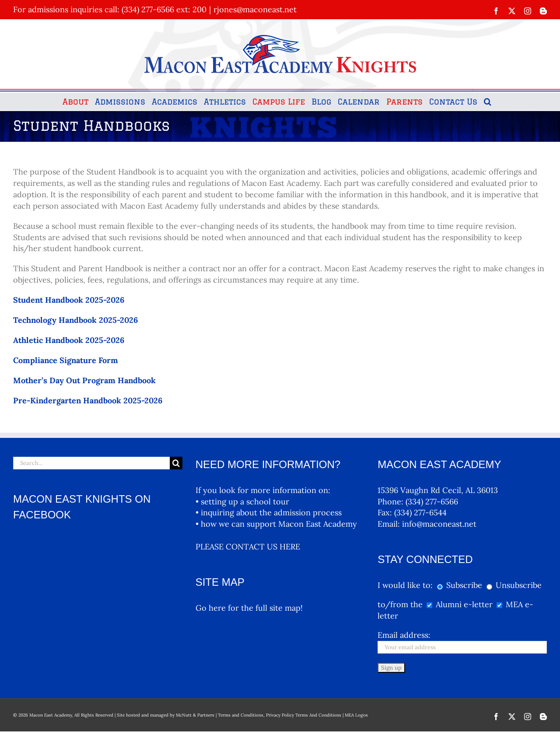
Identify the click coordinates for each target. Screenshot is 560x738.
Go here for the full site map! (249, 608)
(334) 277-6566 (432, 502)
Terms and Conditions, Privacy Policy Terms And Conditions (280, 715)
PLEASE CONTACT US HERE (248, 547)
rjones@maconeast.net (255, 9)
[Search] (176, 463)
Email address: (404, 635)
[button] (488, 101)
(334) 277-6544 (420, 512)
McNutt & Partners (196, 715)
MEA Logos (356, 715)
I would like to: (406, 585)
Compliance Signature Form (66, 360)
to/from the (400, 604)
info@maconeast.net (439, 524)
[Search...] (91, 463)
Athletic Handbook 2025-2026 (69, 340)
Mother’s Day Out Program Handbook (84, 380)
